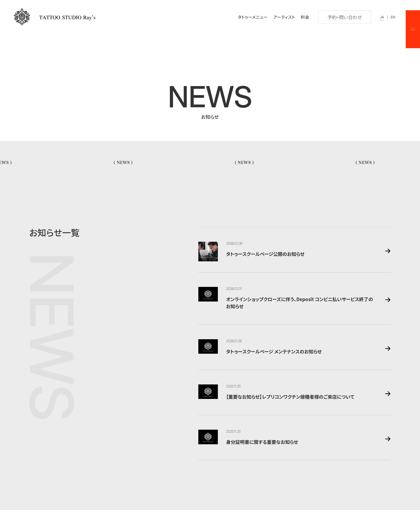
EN (393, 17)
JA (382, 17)
